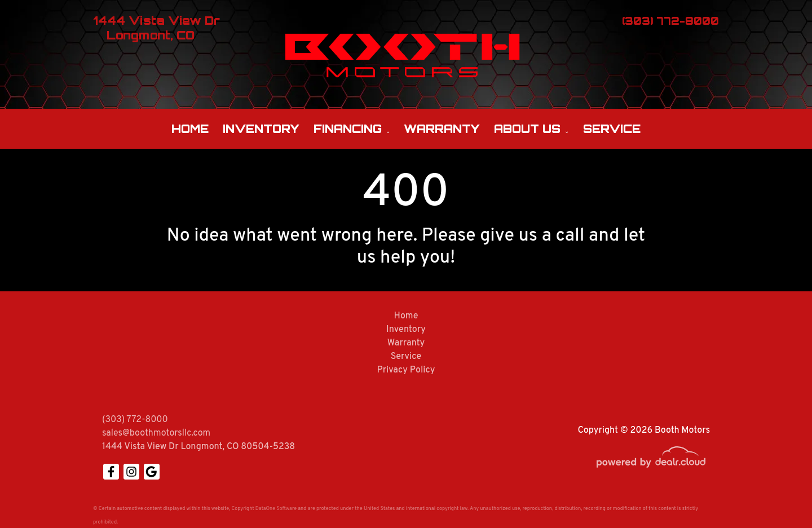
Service (612, 129)
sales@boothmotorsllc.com (156, 433)
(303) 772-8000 (135, 420)
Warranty (442, 129)
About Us (527, 129)
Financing (348, 129)
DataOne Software (276, 509)
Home (190, 129)
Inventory (261, 129)
